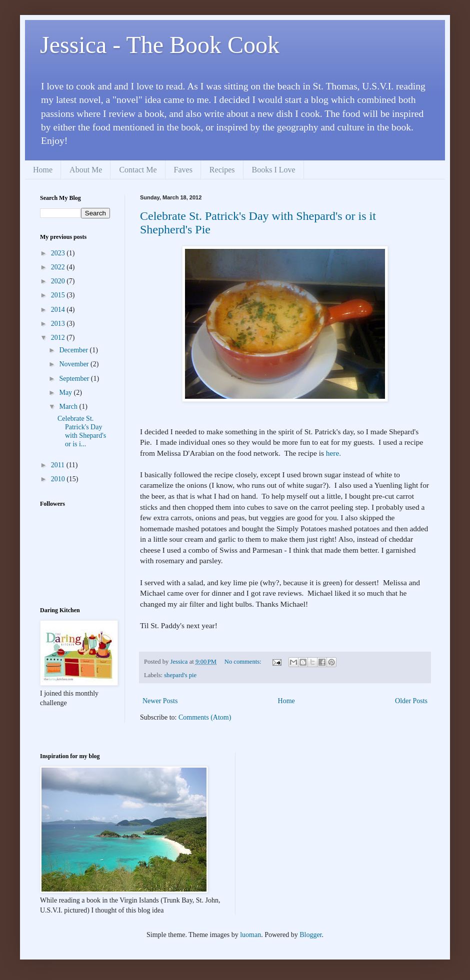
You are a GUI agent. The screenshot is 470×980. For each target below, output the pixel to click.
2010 (59, 479)
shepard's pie (180, 675)
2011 (59, 465)
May (66, 393)
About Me (86, 170)
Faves (183, 170)
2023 (59, 253)
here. (333, 453)
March (69, 407)
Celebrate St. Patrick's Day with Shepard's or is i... (82, 431)
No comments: (244, 662)
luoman (250, 935)
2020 (59, 281)
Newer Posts (160, 701)
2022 (59, 267)
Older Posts (411, 701)
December (74, 350)
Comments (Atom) (205, 717)
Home (43, 170)
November (75, 364)
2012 (59, 338)
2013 (59, 324)
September (75, 379)
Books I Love (274, 170)
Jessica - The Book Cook (160, 45)
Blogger (310, 935)
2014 (59, 310)
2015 (59, 295)
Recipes (222, 170)
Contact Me (138, 170)
